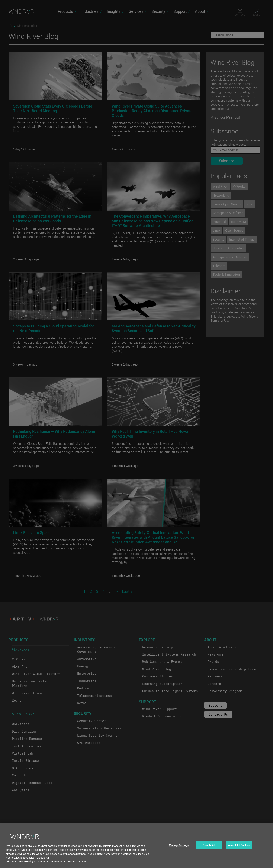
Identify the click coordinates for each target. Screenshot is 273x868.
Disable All (209, 849)
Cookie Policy (25, 865)
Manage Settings (179, 849)
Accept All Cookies (239, 849)
